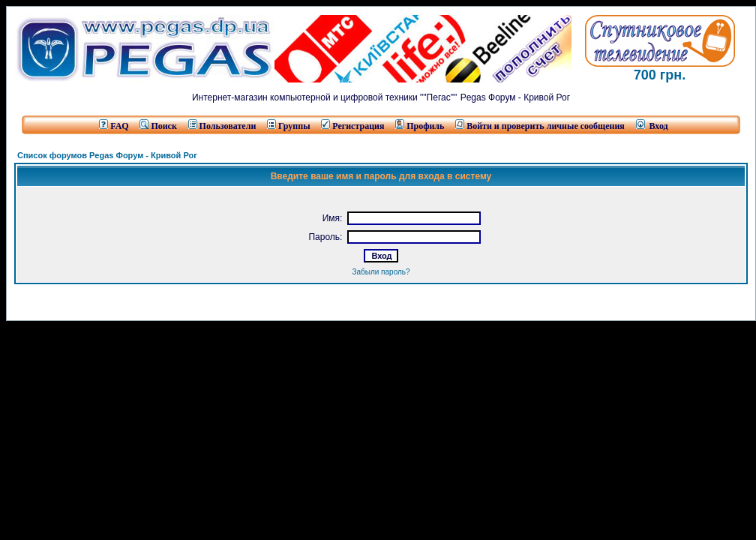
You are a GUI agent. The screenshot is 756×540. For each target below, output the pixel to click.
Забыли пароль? (381, 272)
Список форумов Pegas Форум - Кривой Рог (107, 155)
